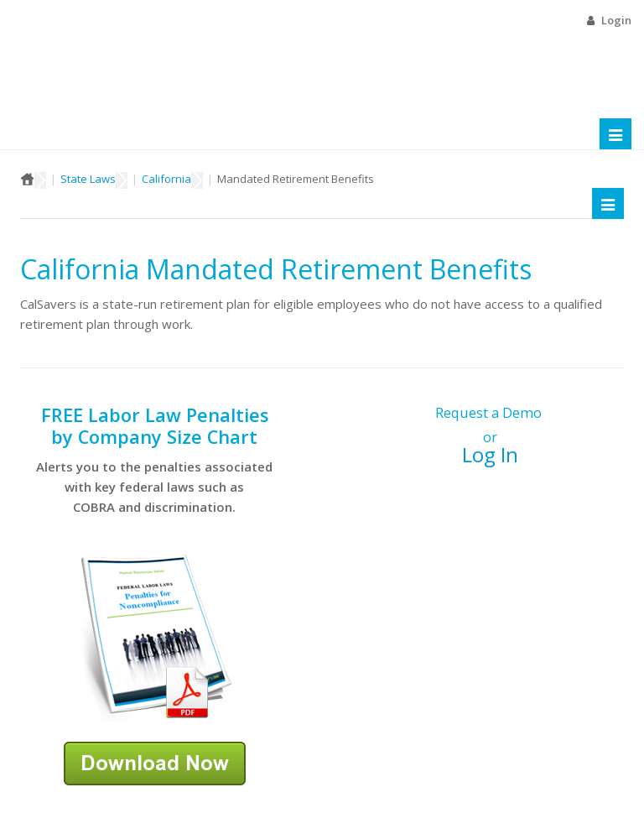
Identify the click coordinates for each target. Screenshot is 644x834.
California (166, 179)
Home (27, 179)
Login (616, 20)
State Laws (88, 179)
